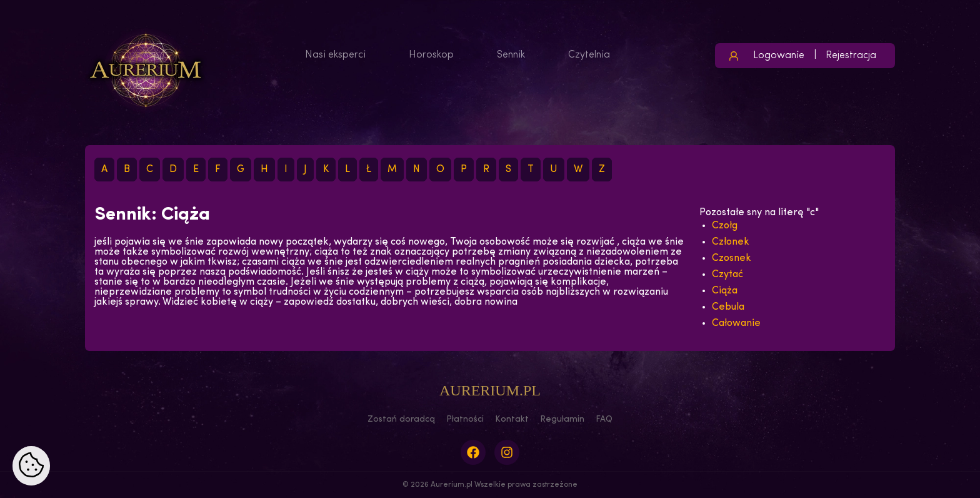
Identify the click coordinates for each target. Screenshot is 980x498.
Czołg (725, 226)
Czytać (727, 275)
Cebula (728, 307)
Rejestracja (851, 56)
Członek (731, 242)
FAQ (604, 419)
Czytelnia (589, 55)
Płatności (465, 419)
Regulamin (562, 419)
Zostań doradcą (401, 419)
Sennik (511, 55)
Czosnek (732, 258)
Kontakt (512, 419)
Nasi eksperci (335, 55)
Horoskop (431, 55)
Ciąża (725, 291)
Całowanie (736, 323)
